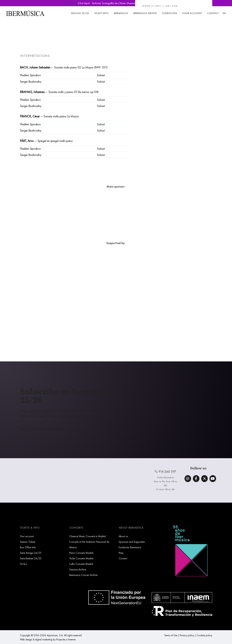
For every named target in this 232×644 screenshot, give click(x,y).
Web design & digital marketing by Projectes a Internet (48, 639)
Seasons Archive (78, 569)
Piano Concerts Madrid (81, 553)
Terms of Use (171, 635)
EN (224, 13)
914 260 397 (165, 472)
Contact (213, 13)
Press (121, 553)
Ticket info (101, 13)
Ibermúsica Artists (145, 13)
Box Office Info (28, 547)
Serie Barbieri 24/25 (31, 558)
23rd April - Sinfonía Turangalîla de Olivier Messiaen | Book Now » (116, 3)
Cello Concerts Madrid (81, 564)
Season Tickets (28, 542)
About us (123, 536)
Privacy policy (187, 635)
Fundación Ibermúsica (130, 547)
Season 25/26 (80, 13)
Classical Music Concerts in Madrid (87, 536)
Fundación (170, 13)
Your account (192, 13)
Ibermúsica (121, 13)
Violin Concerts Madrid (81, 558)
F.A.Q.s (23, 564)
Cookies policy (204, 635)
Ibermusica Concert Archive (83, 575)
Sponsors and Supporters (132, 542)
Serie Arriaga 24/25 (31, 553)
